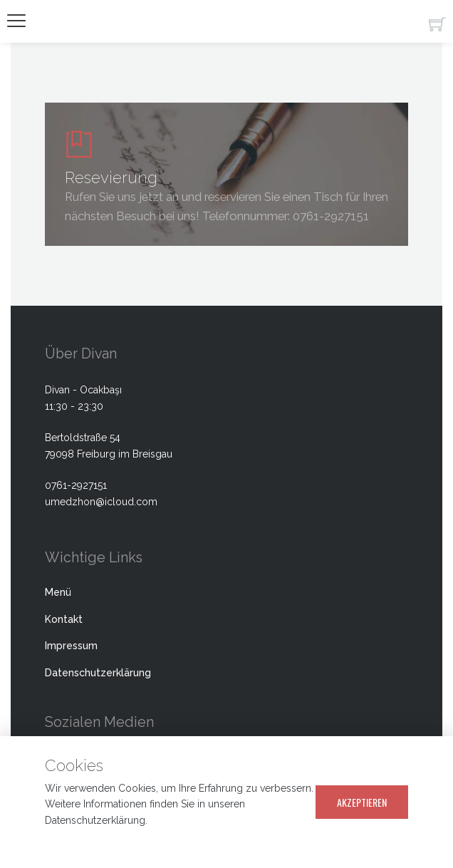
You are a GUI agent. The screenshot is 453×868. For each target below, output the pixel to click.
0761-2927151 (331, 216)
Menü (58, 592)
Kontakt (64, 619)
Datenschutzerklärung (98, 673)
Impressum (71, 646)
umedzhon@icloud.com (101, 502)
